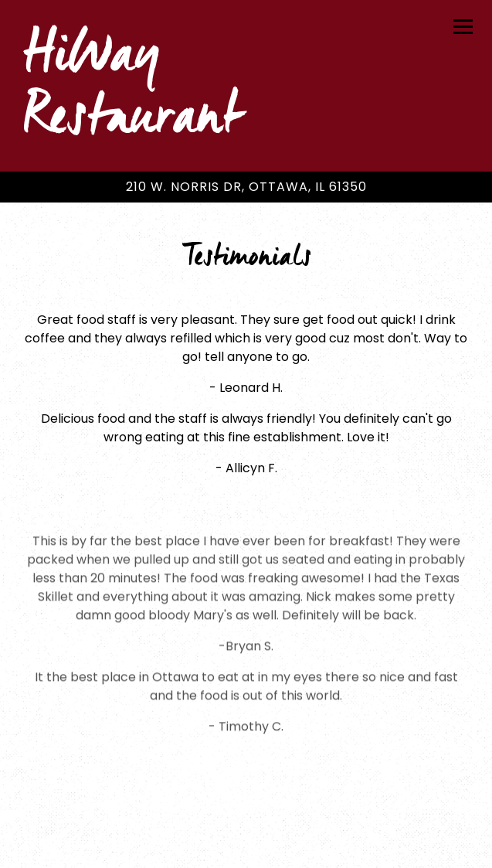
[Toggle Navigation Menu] (463, 27)
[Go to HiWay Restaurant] (246, 187)
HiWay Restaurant (132, 86)
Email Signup (246, 846)
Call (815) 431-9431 (246, 802)
